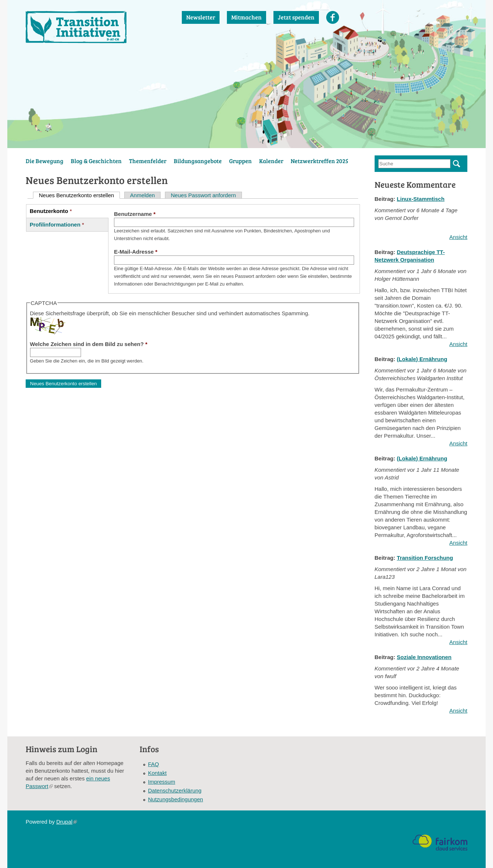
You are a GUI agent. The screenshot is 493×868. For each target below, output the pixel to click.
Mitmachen (247, 17)
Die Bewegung (45, 161)
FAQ (154, 764)
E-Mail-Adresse (136, 252)
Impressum (162, 782)
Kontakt (157, 773)
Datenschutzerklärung (175, 790)
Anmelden (143, 195)
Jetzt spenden (296, 17)
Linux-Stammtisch (421, 199)
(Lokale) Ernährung (422, 359)
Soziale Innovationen (424, 657)
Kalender (271, 161)
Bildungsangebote (198, 161)
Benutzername (135, 214)
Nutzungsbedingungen (176, 799)
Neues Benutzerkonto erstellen (79, 195)
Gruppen (240, 161)
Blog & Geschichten (96, 161)
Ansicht (458, 237)
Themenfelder (148, 161)
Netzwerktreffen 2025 (319, 161)
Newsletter (201, 17)
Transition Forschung (425, 558)
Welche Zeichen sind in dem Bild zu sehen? (89, 344)
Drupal (66, 822)
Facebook (333, 17)
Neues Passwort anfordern (203, 195)
